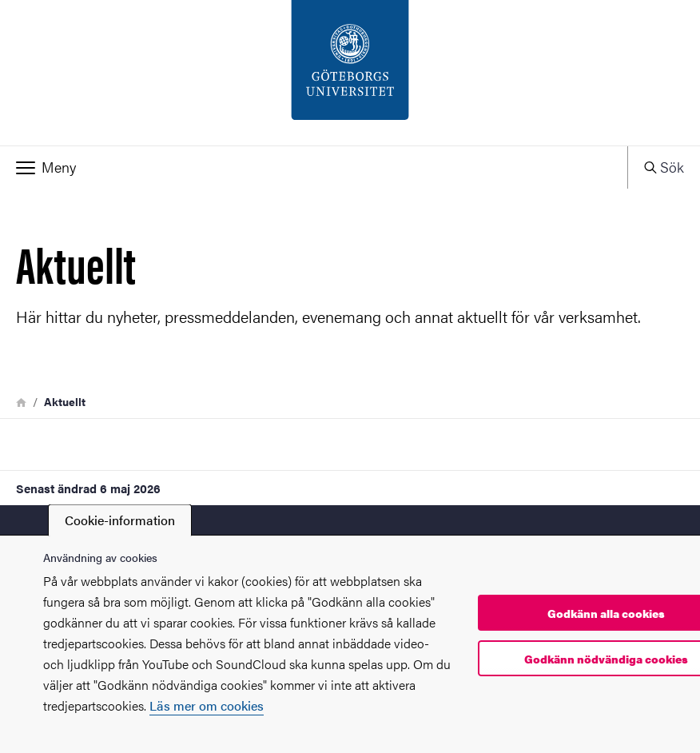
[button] (314, 167)
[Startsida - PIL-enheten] (350, 73)
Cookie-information (120, 520)
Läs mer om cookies (207, 705)
